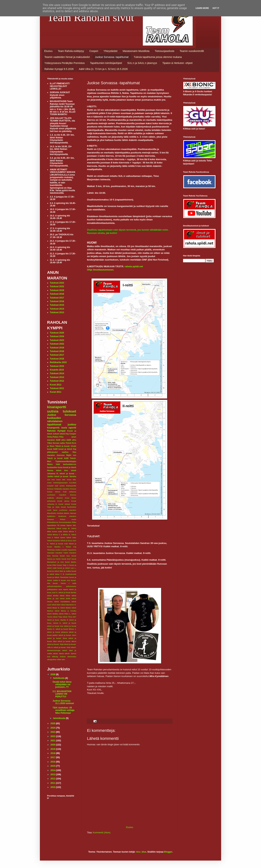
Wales (50, 464)
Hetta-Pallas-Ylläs (55, 437)
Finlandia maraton (62, 489)
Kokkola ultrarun (55, 498)
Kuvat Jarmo (63, 501)
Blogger (168, 852)
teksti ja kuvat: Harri (67, 635)
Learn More (202, 8)
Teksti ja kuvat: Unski (66, 446)
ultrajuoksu (52, 659)
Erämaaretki (71, 486)
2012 (53, 779)
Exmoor (50, 489)
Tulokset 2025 (57, 333)
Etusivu (48, 51)
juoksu (72, 424)
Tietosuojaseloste (165, 51)
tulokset (69, 411)
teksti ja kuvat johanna (57, 632)
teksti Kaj (64, 434)
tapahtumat (54, 424)
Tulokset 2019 (57, 290)
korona (55, 556)
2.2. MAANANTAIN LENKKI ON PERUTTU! (62, 694)
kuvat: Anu (66, 580)
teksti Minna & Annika (65, 611)
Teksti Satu (71, 537)
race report (63, 589)
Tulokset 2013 (57, 312)
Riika (74, 522)
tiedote (63, 657)
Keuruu (73, 495)
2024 (53, 728)
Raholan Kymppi (56, 431)
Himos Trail (61, 492)
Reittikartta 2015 (58, 362)
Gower (50, 492)
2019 (53, 749)
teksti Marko (66, 608)
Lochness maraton (68, 510)
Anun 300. (61, 480)
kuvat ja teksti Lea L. (67, 568)
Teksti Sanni (60, 537)
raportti (72, 428)
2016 (53, 762)
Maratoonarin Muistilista (136, 51)
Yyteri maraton (70, 553)
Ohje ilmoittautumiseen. (101, 270)
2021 (53, 741)
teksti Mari (56, 605)
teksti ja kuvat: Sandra (65, 476)
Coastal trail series (56, 486)
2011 (53, 783)
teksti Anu (62, 470)
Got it (216, 8)
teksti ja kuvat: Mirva (67, 641)
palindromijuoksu (54, 586)
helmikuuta (59, 678)
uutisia (53, 411)
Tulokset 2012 (57, 381)
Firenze (73, 489)
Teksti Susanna (53, 541)
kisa (49, 556)
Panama (50, 519)
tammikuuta (60, 718)
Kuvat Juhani (64, 504)
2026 (53, 674)
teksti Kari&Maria (62, 602)
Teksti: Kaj (71, 547)
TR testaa (61, 525)
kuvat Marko (71, 562)
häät (58, 464)
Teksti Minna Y (70, 531)
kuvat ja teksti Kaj (67, 449)
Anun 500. (72, 480)
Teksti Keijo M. (63, 528)
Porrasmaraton (65, 522)
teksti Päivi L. (65, 614)
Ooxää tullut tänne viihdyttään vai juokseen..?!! (62, 685)
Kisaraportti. (54, 428)
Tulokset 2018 (57, 294)
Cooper (73, 434)
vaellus (65, 452)
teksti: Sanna (70, 653)
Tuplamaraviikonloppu (66, 461)
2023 (53, 732)
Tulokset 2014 (57, 309)
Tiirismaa (51, 550)
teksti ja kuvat (69, 623)
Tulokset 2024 (57, 336)
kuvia (64, 428)
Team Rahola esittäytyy (71, 51)
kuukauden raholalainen (55, 420)
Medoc (67, 513)
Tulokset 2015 (57, 305)
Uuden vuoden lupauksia (66, 550)
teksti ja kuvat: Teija (55, 644)
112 (49, 480)
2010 (53, 787)
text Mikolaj (53, 657)
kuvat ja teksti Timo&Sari (58, 577)
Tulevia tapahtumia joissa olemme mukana (158, 57)
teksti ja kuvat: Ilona (57, 638)
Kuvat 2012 (56, 385)
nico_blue (141, 852)
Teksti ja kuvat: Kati (59, 544)
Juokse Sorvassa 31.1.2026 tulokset (63, 702)
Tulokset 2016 (57, 301)
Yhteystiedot (110, 51)
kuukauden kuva (55, 467)
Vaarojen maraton (55, 553)
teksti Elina (65, 596)
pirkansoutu (71, 586)
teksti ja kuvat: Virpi (62, 647)
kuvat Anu (65, 556)
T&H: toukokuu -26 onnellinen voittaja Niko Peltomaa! (63, 710)
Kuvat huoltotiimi (69, 507)
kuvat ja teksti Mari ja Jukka (59, 571)
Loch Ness (52, 510)
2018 (53, 753)
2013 (53, 775)
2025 (53, 723)
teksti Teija (58, 617)
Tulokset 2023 (57, 283)
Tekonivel (51, 528)
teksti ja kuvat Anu (55, 626)
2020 (53, 745)
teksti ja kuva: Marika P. (58, 620)
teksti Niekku (53, 614)
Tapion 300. (71, 525)
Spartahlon (52, 525)
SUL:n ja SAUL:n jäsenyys (142, 63)
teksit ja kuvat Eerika (67, 592)
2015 (53, 766)
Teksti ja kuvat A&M (58, 458)
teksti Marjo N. (53, 608)
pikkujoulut (52, 452)
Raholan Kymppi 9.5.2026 (59, 69)
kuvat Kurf (66, 559)
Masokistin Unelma (55, 513)
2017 (53, 757)
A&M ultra (61, 440)
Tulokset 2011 (57, 388)
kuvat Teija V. (63, 565)
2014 (53, 770)
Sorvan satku (59, 443)
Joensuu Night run (66, 455)
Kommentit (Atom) (102, 833)
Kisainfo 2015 (57, 370)
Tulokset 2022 (57, 286)
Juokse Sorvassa (62, 415)
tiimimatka (72, 657)
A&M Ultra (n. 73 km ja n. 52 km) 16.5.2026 (103, 69)
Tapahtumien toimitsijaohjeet (106, 63)
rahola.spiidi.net (134, 266)
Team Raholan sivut (91, 17)
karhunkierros (70, 464)
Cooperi (94, 51)
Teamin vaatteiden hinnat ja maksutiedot (67, 57)
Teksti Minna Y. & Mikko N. (59, 535)
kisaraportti (57, 407)
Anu (53, 480)
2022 (53, 736)
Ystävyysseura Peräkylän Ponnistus (65, 63)
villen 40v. (61, 659)
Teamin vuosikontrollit (192, 51)
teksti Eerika (53, 596)
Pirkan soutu (68, 519)
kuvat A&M (52, 449)
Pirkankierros (53, 522)
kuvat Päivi (52, 565)
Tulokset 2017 (57, 298)
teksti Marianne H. (69, 605)
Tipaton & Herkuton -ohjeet (177, 63)
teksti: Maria (58, 653)
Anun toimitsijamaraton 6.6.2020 (62, 483)
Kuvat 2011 (56, 392)
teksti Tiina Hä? (70, 617)
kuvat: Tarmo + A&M (64, 583)
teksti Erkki (65, 598)
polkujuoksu (52, 589)
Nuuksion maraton (67, 516)
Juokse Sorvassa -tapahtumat (112, 57)
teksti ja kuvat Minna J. (66, 629)
